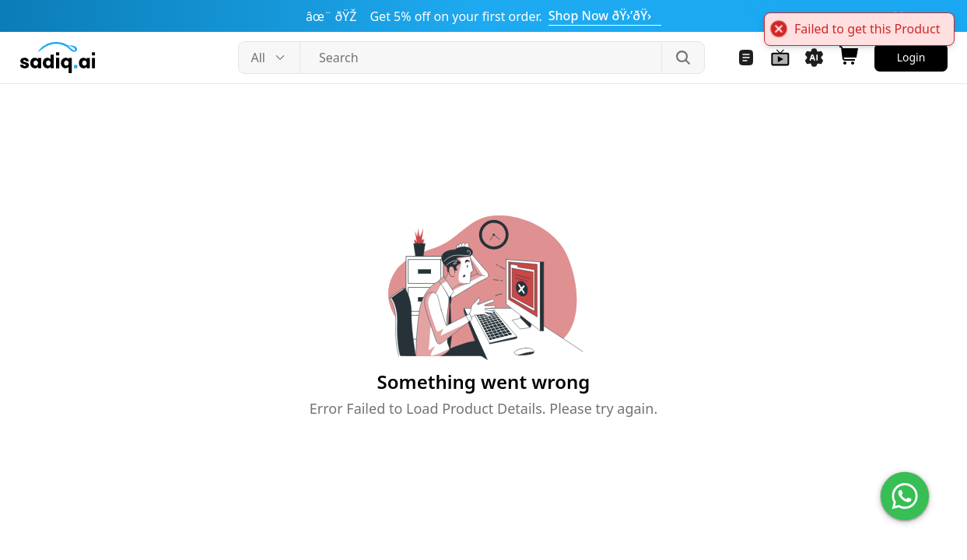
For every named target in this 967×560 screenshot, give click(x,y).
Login (911, 57)
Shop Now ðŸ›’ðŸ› (605, 16)
